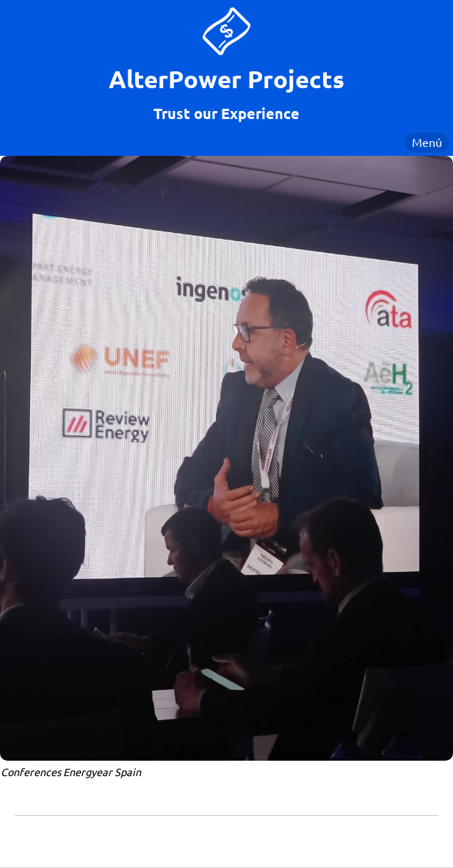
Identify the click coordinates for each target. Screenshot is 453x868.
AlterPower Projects (226, 79)
